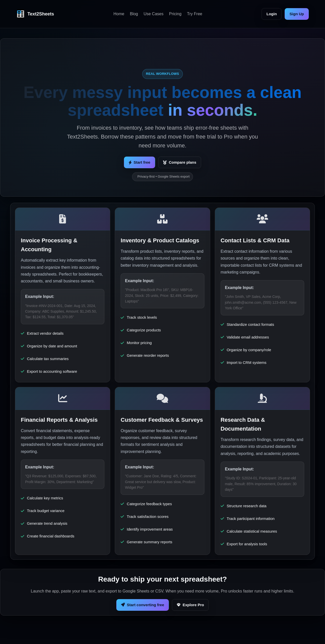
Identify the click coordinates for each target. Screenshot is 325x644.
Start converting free (143, 605)
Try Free (195, 14)
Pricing (175, 14)
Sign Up (297, 14)
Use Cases (153, 14)
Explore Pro (190, 605)
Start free (140, 162)
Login (272, 14)
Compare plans (180, 162)
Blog (134, 14)
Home (119, 14)
